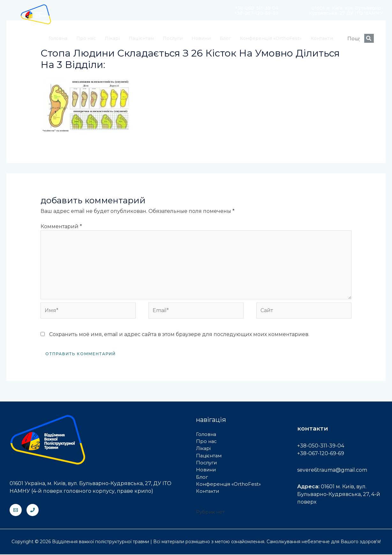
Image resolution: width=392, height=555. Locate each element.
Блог (225, 38)
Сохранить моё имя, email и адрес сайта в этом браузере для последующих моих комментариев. (179, 335)
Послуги (173, 38)
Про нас (86, 38)
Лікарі (112, 38)
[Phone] (33, 511)
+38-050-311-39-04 (321, 446)
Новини (201, 38)
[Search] (369, 38)
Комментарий (61, 226)
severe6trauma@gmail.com (332, 471)
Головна (58, 38)
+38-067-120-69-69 (321, 454)
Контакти (322, 38)
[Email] (16, 511)
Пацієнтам (141, 38)
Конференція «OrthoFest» (271, 38)
